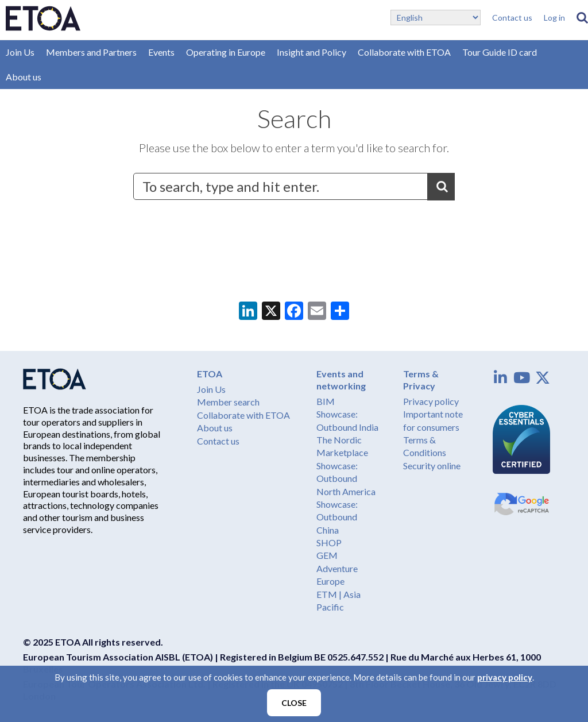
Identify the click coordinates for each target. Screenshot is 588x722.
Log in (554, 18)
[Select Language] (436, 18)
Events (161, 52)
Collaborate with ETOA (404, 52)
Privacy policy (431, 401)
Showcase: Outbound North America (346, 478)
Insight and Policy (312, 52)
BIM (326, 401)
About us (24, 77)
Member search (228, 402)
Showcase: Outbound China (337, 517)
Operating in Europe (226, 52)
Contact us (512, 18)
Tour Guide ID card (500, 52)
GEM (327, 555)
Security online (432, 466)
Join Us (20, 52)
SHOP (329, 543)
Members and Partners (91, 52)
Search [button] (441, 187)
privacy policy (505, 677)
